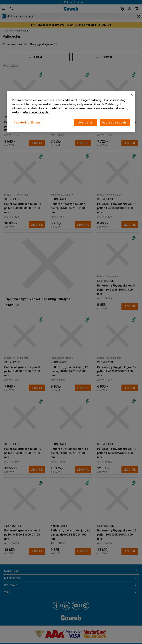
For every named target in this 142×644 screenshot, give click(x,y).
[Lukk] (132, 95)
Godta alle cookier (115, 123)
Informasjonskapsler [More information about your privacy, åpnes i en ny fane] (36, 112)
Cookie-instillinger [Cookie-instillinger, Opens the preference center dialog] (27, 123)
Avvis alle (85, 123)
